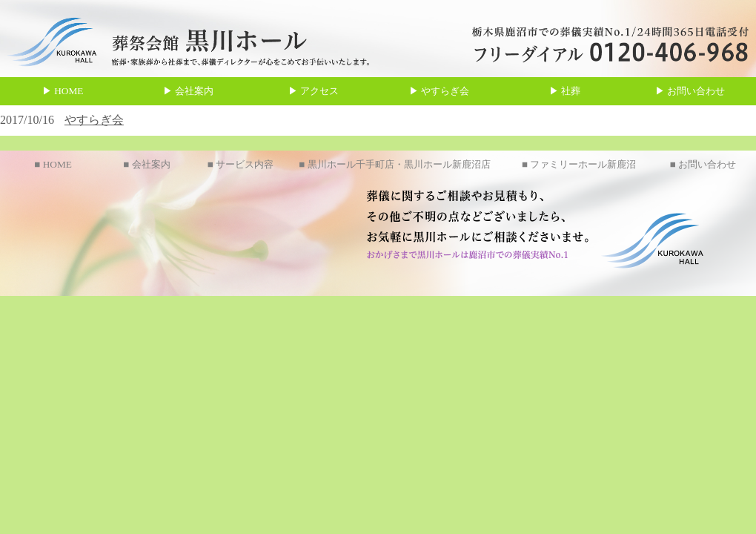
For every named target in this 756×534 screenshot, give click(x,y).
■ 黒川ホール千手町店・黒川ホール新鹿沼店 (394, 164)
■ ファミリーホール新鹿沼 (579, 164)
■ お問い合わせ (703, 164)
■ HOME (53, 164)
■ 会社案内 (146, 164)
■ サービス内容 (241, 164)
